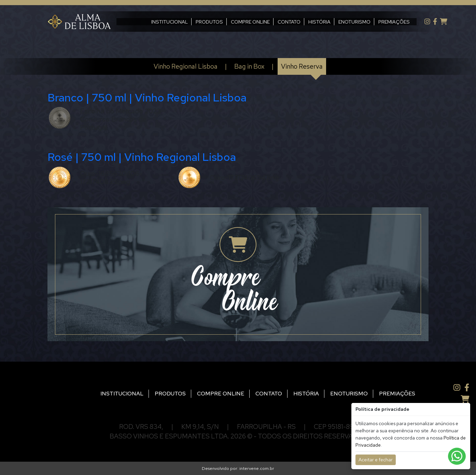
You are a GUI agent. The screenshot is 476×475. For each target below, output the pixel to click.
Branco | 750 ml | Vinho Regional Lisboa (147, 97)
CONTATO (273, 22)
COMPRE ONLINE (234, 22)
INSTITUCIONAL (153, 22)
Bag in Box (249, 66)
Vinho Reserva (302, 66)
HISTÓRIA (303, 22)
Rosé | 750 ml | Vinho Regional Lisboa (142, 157)
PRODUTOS (193, 22)
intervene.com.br (257, 468)
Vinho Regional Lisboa (186, 66)
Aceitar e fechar (376, 460)
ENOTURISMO (338, 22)
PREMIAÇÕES (378, 22)
